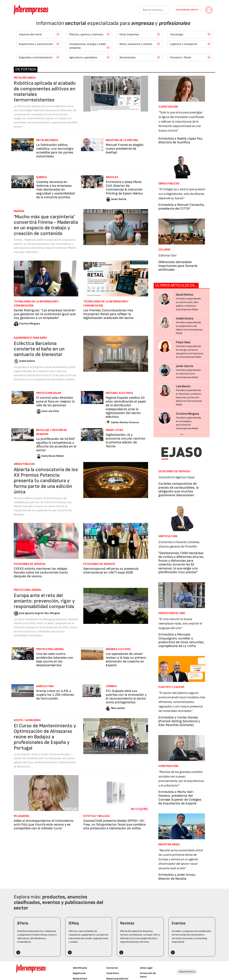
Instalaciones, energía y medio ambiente (88, 46)
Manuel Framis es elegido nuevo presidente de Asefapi (125, 149)
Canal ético (113, 973)
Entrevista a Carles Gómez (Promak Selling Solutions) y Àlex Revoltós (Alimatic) (179, 721)
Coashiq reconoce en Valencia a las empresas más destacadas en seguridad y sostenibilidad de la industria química (55, 190)
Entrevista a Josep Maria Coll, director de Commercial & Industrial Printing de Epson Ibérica (124, 188)
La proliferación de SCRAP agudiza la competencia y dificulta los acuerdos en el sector (56, 445)
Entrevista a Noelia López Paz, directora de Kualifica (181, 140)
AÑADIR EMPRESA (187, 972)
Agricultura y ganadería (83, 57)
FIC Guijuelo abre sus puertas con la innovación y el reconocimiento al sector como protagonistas (126, 697)
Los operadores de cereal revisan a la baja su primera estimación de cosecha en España (126, 660)
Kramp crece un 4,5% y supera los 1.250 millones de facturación (55, 695)
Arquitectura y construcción (36, 44)
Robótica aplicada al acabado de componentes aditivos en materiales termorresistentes (45, 92)
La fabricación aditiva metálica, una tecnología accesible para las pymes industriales (55, 151)
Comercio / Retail (180, 57)
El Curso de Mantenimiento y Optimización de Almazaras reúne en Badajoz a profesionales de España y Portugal (45, 737)
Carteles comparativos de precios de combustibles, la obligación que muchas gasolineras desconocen (179, 489)
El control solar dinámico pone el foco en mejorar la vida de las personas (55, 402)
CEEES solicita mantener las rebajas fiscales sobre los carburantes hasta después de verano (41, 572)
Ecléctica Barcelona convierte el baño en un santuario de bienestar (39, 349)
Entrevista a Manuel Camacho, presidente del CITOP (181, 207)
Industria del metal (30, 34)
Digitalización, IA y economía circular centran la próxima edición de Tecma (126, 441)
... (182, 433)
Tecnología (177, 34)
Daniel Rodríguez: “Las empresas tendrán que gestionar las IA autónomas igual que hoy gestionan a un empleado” (45, 314)
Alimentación (128, 57)
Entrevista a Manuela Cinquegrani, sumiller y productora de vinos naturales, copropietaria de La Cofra (181, 640)
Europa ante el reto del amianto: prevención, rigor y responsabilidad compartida (44, 601)
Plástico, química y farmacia (86, 34)
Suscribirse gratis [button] (187, 10)
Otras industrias (129, 34)
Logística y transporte (184, 44)
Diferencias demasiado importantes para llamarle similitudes (178, 266)
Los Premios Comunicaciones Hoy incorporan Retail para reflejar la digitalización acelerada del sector (108, 314)
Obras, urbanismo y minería (136, 44)
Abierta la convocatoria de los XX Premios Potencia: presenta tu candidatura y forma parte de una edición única (46, 481)
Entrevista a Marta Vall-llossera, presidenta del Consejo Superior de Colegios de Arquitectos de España (180, 798)
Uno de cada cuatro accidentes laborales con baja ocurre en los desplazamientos (55, 660)
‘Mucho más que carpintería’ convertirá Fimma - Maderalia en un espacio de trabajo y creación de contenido (46, 225)
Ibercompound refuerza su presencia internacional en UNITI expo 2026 (111, 571)
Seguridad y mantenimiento (36, 57)
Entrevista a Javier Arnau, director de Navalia (177, 877)
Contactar (112, 968)
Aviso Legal (146, 968)
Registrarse (79, 973)
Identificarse (80, 968)
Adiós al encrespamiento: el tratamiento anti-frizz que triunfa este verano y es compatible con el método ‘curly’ (44, 825)
